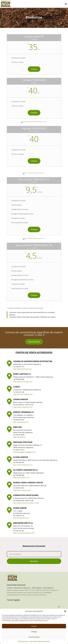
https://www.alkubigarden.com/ (23, 491)
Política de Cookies (23, 641)
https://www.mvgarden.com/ (22, 517)
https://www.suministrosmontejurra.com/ (26, 529)
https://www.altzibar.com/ (21, 504)
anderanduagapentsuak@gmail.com (25, 479)
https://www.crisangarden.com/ (23, 434)
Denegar (34, 632)
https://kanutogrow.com (21, 449)
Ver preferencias (34, 637)
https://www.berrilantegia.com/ (23, 408)
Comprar (19, 75)
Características (34, 342)
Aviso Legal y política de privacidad (39, 641)
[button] (65, 611)
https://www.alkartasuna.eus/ (22, 396)
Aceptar (34, 626)
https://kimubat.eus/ (19, 464)
